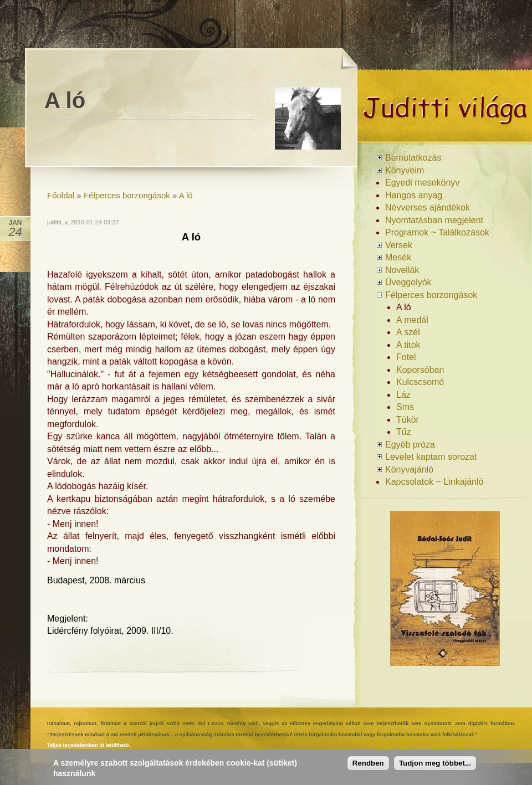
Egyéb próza (410, 445)
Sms (405, 407)
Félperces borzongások (127, 195)
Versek (399, 245)
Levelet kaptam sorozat (431, 457)
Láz (403, 395)
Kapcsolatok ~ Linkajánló (434, 482)
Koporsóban (420, 370)
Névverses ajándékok (428, 207)
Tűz (404, 432)
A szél (408, 332)
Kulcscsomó (420, 382)
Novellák (402, 270)
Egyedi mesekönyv (422, 183)
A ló (186, 195)
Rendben (368, 763)
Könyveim (405, 170)
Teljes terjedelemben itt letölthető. (89, 745)
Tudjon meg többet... (435, 763)
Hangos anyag (414, 195)
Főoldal (61, 195)
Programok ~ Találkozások (437, 232)
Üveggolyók (408, 282)
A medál (412, 320)
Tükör (408, 420)
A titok (408, 345)
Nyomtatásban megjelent (434, 220)
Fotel (406, 357)
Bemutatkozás (413, 158)
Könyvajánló (409, 470)
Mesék (398, 257)
